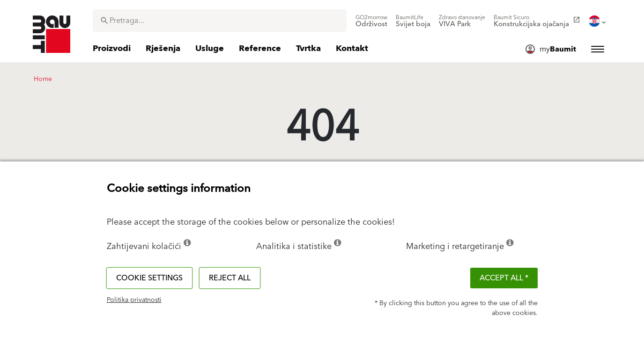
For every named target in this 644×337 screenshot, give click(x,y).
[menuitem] (371, 21)
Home (43, 79)
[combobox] (220, 21)
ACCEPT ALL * (504, 278)
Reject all (230, 278)
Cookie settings (149, 278)
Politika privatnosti (134, 300)
